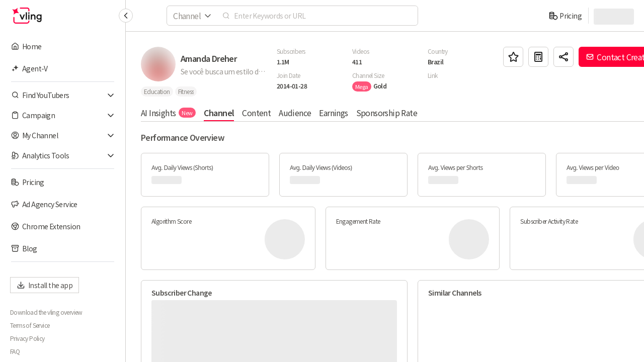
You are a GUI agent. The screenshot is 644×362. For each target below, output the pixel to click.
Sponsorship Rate (387, 113)
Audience (295, 113)
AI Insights (168, 113)
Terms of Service (30, 325)
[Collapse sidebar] (126, 16)
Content (256, 113)
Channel (219, 113)
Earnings (333, 113)
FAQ (15, 351)
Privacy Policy (27, 338)
